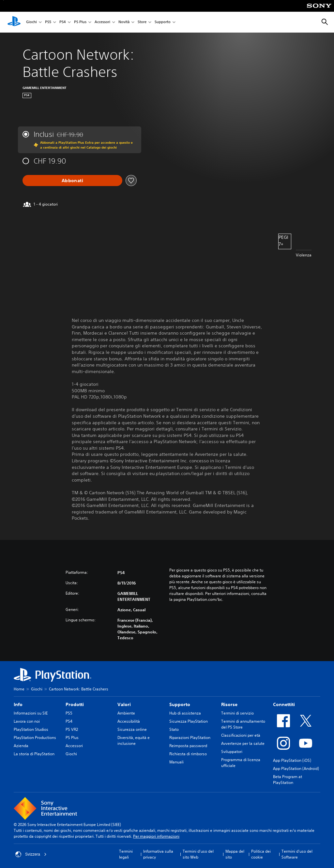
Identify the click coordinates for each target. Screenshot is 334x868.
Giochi (31, 22)
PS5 (48, 22)
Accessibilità (129, 721)
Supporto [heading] (180, 704)
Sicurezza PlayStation (189, 721)
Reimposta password (188, 746)
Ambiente (126, 713)
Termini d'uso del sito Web (198, 854)
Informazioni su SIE (31, 713)
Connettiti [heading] (284, 704)
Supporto (163, 22)
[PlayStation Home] (14, 22)
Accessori (102, 22)
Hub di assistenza (185, 713)
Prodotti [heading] (75, 704)
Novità (124, 22)
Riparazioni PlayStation (190, 738)
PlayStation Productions (35, 738)
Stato (174, 729)
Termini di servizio (237, 713)
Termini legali (126, 854)
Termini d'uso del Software (297, 854)
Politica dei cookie (261, 854)
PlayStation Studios (31, 729)
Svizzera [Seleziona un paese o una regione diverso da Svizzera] (31, 854)
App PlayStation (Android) (296, 768)
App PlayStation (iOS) (292, 760)
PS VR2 (72, 729)
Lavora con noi (27, 721)
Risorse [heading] (229, 704)
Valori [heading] (124, 704)
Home (19, 689)
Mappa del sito (235, 854)
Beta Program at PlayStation (288, 780)
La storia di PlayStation (34, 754)
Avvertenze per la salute (243, 743)
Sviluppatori (232, 752)
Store (142, 22)
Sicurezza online (132, 729)
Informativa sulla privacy (158, 854)
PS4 (63, 22)
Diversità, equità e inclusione (134, 740)
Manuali (176, 762)
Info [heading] (18, 704)
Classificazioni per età (241, 735)
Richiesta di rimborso (188, 754)
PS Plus (80, 22)
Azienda (21, 746)
